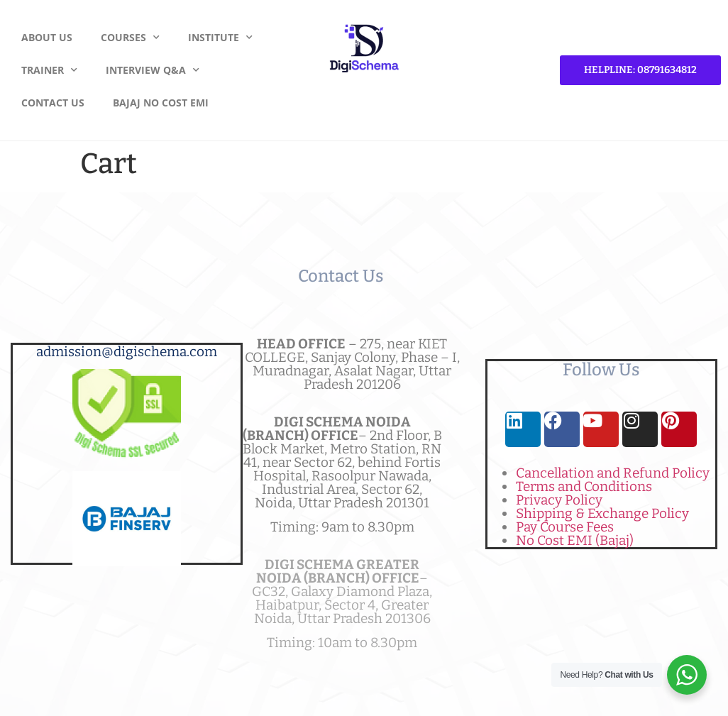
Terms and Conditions (584, 486)
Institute (220, 38)
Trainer (49, 70)
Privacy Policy (559, 500)
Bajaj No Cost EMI (161, 103)
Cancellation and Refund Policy (613, 473)
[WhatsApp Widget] (687, 675)
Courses (130, 38)
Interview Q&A (153, 70)
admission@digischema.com (127, 352)
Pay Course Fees (565, 527)
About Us (47, 37)
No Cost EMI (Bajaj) (575, 540)
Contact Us (53, 103)
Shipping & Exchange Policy (602, 513)
